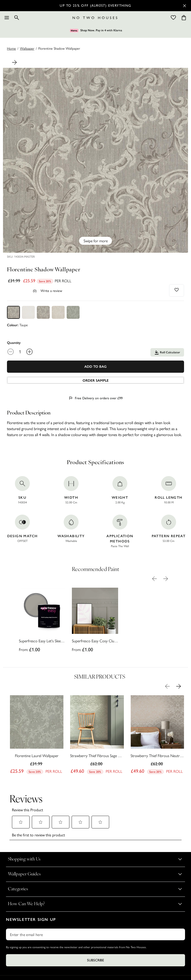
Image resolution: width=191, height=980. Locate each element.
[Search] (17, 18)
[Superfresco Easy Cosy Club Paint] (95, 621)
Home (11, 48)
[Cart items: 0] (184, 18)
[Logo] (95, 18)
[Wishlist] (173, 18)
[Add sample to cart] (95, 380)
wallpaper (27, 48)
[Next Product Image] (14, 62)
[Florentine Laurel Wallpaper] (37, 736)
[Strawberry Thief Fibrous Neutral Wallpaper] (157, 736)
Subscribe (95, 960)
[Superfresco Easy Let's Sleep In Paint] (42, 621)
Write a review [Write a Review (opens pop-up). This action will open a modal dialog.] (51, 290)
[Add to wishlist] (177, 290)
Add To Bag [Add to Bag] (95, 367)
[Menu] (7, 18)
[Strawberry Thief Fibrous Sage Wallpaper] (97, 736)
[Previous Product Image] (154, 579)
